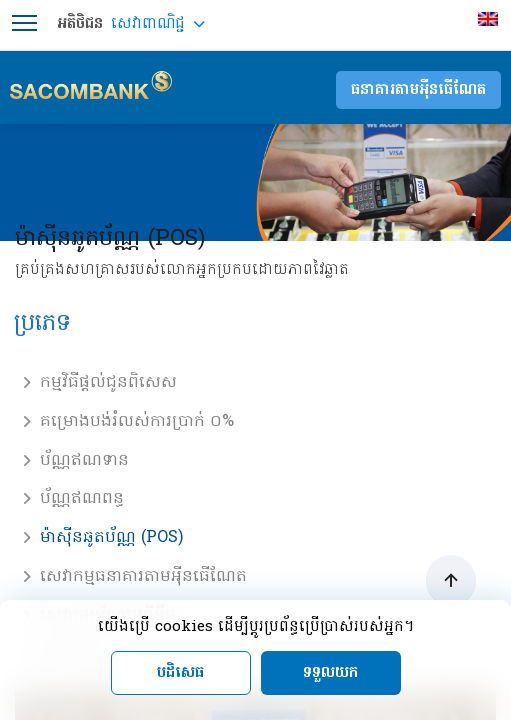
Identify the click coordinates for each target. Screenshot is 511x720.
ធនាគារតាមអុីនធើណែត (418, 90)
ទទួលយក (330, 673)
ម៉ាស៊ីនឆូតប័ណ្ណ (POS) (111, 538)
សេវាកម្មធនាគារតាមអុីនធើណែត (143, 577)
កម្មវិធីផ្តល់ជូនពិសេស (108, 383)
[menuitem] (490, 19)
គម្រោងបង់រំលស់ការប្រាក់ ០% (137, 422)
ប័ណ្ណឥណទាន (84, 461)
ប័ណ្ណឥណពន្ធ (82, 499)
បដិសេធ (180, 673)
